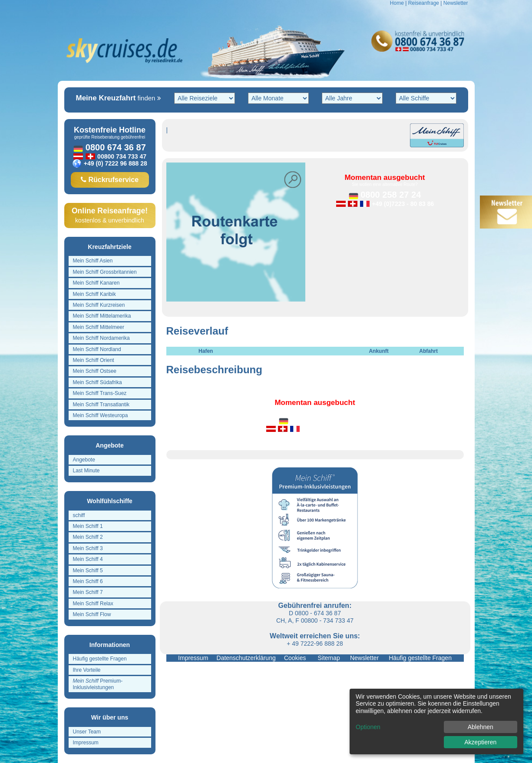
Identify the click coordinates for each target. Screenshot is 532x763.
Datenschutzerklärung (247, 658)
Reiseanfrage (424, 3)
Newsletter (456, 3)
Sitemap (327, 658)
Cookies (295, 658)
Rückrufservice (110, 180)
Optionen (368, 727)
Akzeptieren (480, 742)
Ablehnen (481, 727)
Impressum (194, 658)
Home (397, 3)
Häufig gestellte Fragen (418, 658)
